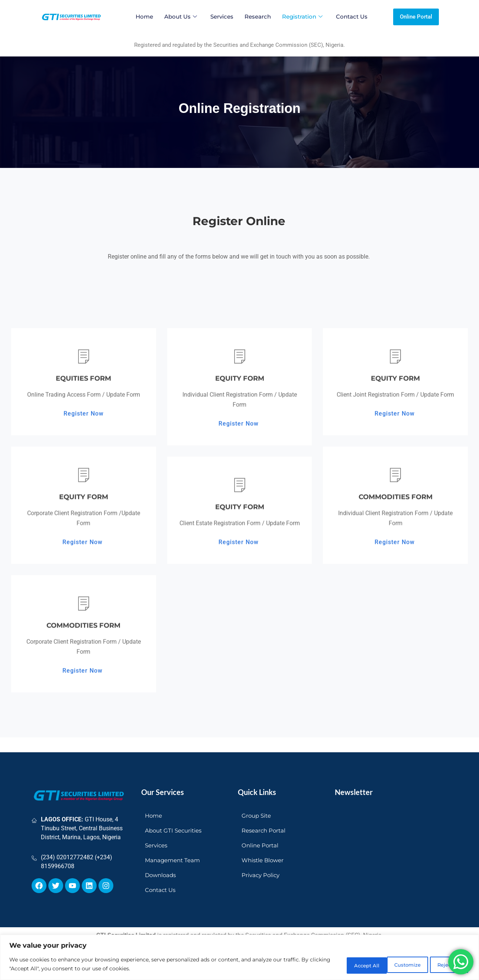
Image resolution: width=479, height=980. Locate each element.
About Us (181, 17)
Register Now (84, 660)
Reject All (395, 965)
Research (258, 17)
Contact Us (352, 17)
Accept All (445, 965)
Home (144, 17)
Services (222, 17)
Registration (302, 17)
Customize (343, 965)
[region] (239, 958)
